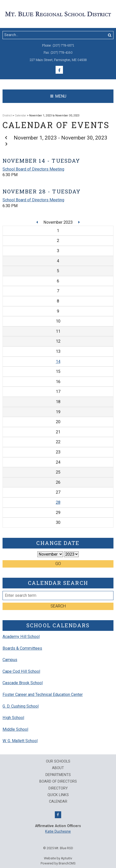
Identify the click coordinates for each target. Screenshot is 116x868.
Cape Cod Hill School (21, 671)
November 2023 (59, 222)
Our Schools (58, 762)
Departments (58, 775)
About (58, 768)
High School (13, 718)
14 (58, 362)
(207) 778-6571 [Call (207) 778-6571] (63, 45)
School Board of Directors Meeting (33, 169)
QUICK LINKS (58, 795)
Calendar (20, 116)
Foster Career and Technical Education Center (43, 695)
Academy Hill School (21, 637)
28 (58, 502)
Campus (10, 660)
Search (58, 606)
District (7, 116)
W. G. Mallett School (20, 741)
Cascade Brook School (23, 683)
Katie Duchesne (58, 832)
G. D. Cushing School (21, 706)
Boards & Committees (22, 648)
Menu (58, 96)
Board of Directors (58, 782)
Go (58, 564)
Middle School (15, 729)
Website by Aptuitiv (58, 858)
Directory (58, 788)
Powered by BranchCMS (58, 863)
